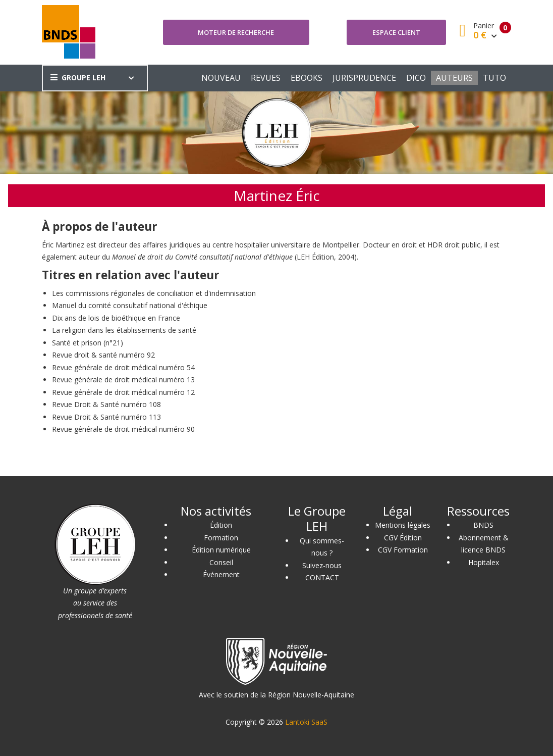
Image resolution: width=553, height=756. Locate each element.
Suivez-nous (322, 565)
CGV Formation (403, 550)
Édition (221, 525)
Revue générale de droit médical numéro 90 (123, 429)
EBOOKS (307, 78)
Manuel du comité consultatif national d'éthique (130, 305)
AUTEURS (454, 78)
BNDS (483, 525)
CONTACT (322, 577)
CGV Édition (403, 538)
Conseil (221, 562)
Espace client (396, 32)
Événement (221, 574)
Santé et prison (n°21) (88, 343)
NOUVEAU (221, 78)
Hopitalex (484, 562)
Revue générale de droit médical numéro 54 (123, 367)
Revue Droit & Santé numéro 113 (106, 417)
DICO (416, 78)
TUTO (494, 78)
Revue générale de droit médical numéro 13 (123, 380)
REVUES (266, 78)
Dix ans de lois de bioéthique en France (116, 318)
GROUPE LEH (78, 78)
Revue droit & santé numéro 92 (103, 355)
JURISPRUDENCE (364, 78)
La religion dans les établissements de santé (124, 330)
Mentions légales (403, 525)
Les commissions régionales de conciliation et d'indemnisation (154, 293)
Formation (221, 538)
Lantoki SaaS (306, 722)
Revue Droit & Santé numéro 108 (106, 404)
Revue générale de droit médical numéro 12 (123, 392)
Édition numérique (221, 550)
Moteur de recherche (236, 32)
